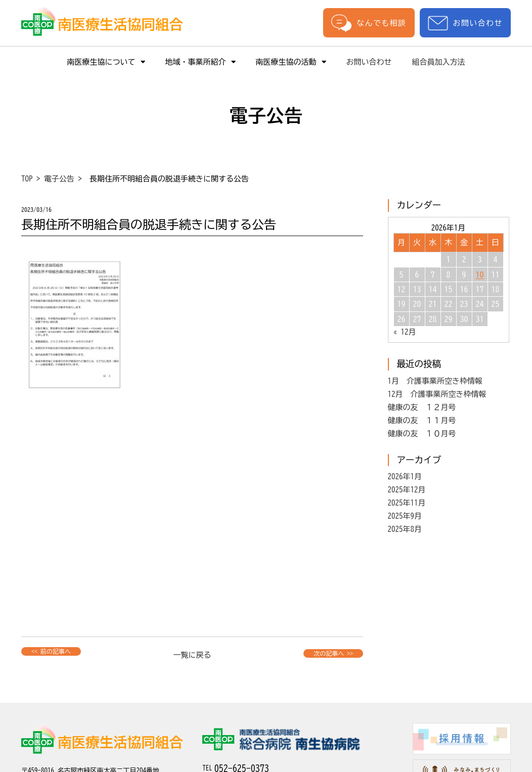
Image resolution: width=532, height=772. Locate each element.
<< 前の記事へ (51, 651)
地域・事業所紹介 (201, 62)
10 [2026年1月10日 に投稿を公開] (480, 275)
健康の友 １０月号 (422, 434)
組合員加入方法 (439, 62)
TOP (27, 179)
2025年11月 (407, 503)
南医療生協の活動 (291, 62)
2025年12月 (407, 490)
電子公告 (59, 179)
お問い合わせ (465, 23)
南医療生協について (106, 62)
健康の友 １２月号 (422, 407)
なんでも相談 (369, 23)
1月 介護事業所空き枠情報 (435, 381)
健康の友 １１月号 (422, 420)
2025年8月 (405, 529)
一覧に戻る (192, 655)
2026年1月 (405, 476)
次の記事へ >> (333, 653)
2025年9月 (405, 516)
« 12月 (405, 332)
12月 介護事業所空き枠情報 (437, 394)
